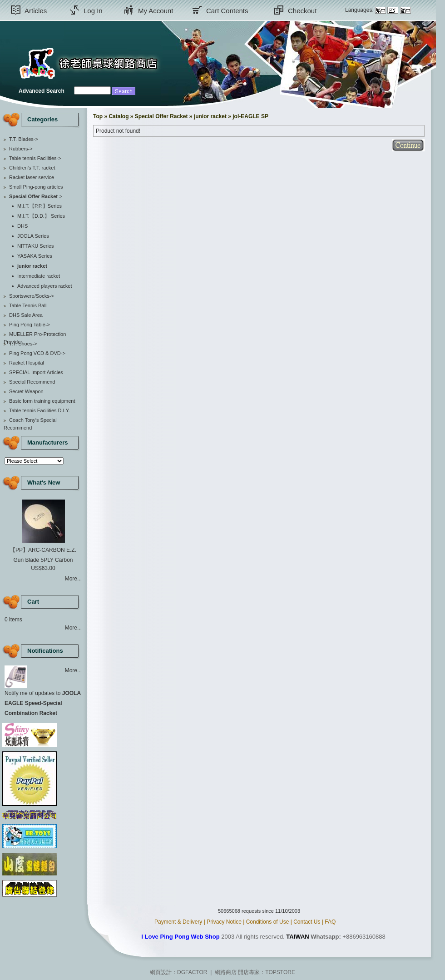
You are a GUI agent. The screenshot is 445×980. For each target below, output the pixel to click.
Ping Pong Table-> (30, 325)
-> (36, 196)
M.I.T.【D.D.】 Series (41, 216)
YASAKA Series (35, 256)
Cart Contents (227, 11)
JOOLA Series (33, 236)
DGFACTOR (192, 972)
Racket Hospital (27, 363)
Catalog (119, 116)
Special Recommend (32, 382)
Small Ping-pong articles (36, 187)
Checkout (302, 11)
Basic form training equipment (42, 401)
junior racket (210, 116)
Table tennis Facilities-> (35, 158)
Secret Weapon (26, 391)
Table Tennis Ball (28, 305)
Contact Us (307, 922)
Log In (93, 11)
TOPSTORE (280, 972)
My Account (156, 11)
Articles (36, 11)
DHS (22, 226)
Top (98, 116)
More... (73, 579)
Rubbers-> (21, 149)
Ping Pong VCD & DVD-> (37, 353)
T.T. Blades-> (24, 139)
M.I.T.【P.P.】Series (40, 206)
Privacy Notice (224, 922)
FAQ (330, 922)
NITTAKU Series (35, 246)
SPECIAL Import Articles (36, 372)
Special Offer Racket (161, 116)
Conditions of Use (268, 922)
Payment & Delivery (178, 922)
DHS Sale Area (26, 315)
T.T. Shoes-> (23, 344)
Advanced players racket (44, 286)
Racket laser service (32, 177)
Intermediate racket (39, 276)
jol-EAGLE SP (250, 116)
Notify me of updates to (43, 703)
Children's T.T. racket (32, 168)
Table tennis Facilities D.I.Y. (40, 410)
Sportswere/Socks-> (32, 296)
